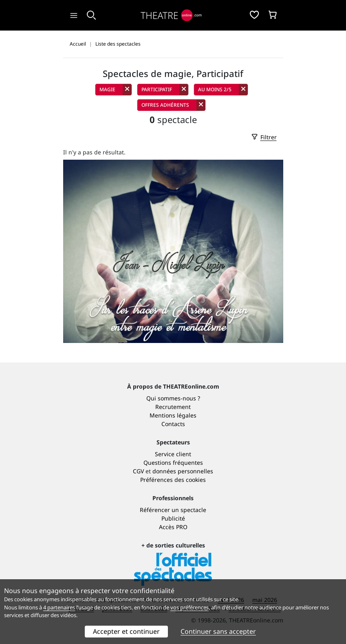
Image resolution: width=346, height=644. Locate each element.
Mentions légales (173, 415)
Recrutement (173, 407)
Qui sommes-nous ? (173, 398)
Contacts (173, 424)
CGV (138, 471)
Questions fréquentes (173, 463)
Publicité (173, 518)
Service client (173, 454)
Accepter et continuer (126, 631)
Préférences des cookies (173, 480)
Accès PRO (173, 527)
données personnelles (183, 471)
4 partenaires (59, 607)
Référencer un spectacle (173, 510)
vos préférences (190, 607)
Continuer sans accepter (218, 631)
